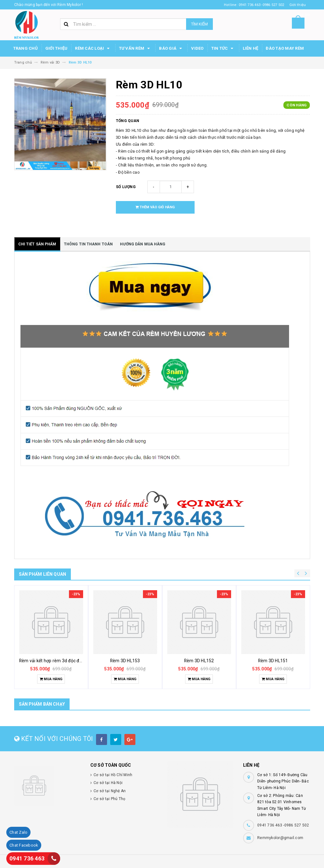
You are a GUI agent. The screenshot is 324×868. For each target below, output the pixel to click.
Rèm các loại (93, 48)
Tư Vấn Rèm (135, 48)
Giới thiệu (57, 48)
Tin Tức (223, 48)
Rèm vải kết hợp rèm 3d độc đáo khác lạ (60, 661)
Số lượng (126, 187)
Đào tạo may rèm (285, 48)
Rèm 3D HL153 (125, 661)
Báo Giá (171, 48)
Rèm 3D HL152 (199, 661)
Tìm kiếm (199, 24)
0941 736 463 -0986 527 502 (283, 825)
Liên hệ (251, 48)
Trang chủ (26, 48)
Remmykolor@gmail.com (280, 838)
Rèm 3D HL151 (273, 661)
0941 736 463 (27, 858)
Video (197, 48)
